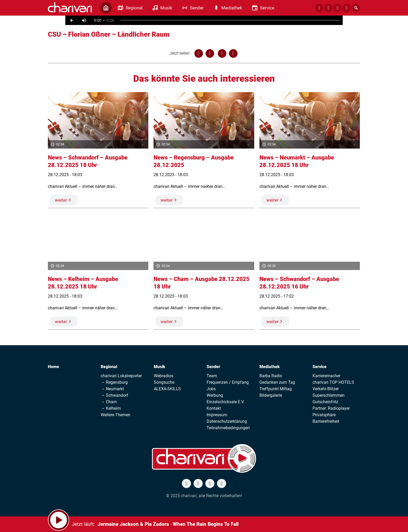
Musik (160, 367)
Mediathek (270, 367)
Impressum (217, 415)
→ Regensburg (114, 382)
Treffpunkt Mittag (276, 389)
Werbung (215, 395)
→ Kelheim (111, 408)
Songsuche (164, 382)
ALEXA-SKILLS (167, 389)
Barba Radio (271, 376)
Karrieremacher (326, 376)
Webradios (164, 376)
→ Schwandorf (114, 395)
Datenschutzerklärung (227, 421)
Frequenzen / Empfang (228, 382)
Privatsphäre (324, 415)
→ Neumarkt (112, 389)
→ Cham (109, 402)
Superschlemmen (329, 395)
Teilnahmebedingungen (228, 428)
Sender (213, 367)
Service (320, 367)
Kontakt (214, 408)
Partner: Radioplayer (331, 408)
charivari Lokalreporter (121, 376)
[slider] (230, 20)
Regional (109, 367)
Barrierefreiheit (326, 421)
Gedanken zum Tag (277, 382)
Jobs (211, 389)
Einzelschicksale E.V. (225, 402)
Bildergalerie (271, 395)
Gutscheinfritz (325, 402)
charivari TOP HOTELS (333, 382)
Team (212, 376)
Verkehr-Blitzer (326, 389)
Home (53, 367)
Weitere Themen (116, 415)
